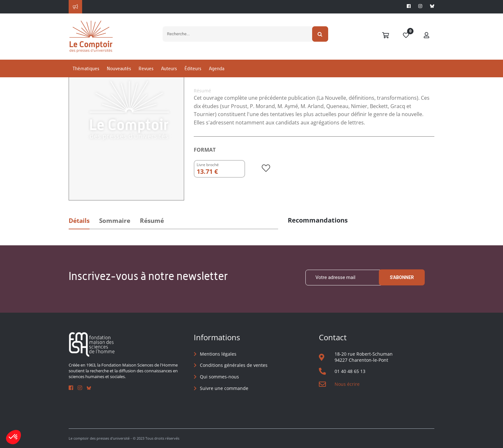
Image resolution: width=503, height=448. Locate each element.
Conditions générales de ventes (234, 365)
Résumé (152, 221)
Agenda (217, 68)
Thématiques (86, 68)
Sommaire (115, 221)
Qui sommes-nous (219, 377)
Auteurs (169, 68)
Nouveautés (119, 68)
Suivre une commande (224, 388)
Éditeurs (193, 68)
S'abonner (402, 277)
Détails (79, 221)
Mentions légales (218, 354)
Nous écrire (347, 384)
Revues (146, 68)
